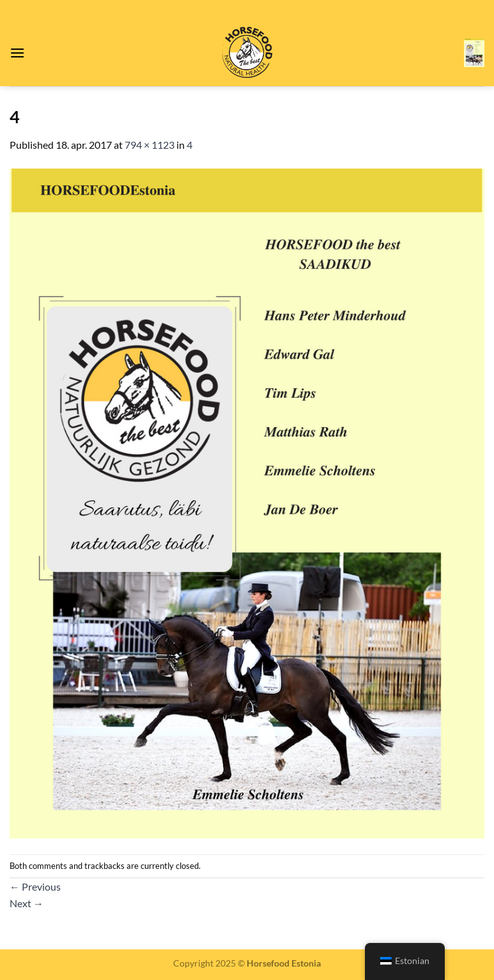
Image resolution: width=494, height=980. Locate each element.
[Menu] (17, 53)
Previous (35, 886)
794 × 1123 (150, 145)
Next (27, 903)
